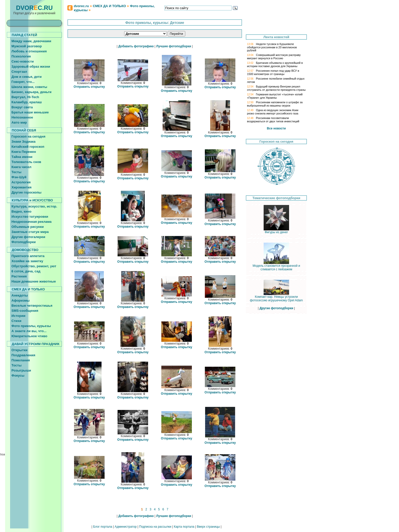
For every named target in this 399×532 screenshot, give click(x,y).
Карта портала (184, 527)
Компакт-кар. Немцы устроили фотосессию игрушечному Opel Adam (276, 297)
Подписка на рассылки (155, 527)
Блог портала (103, 527)
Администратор (126, 527)
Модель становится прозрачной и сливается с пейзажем (276, 266)
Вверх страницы (208, 527)
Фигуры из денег (276, 231)
